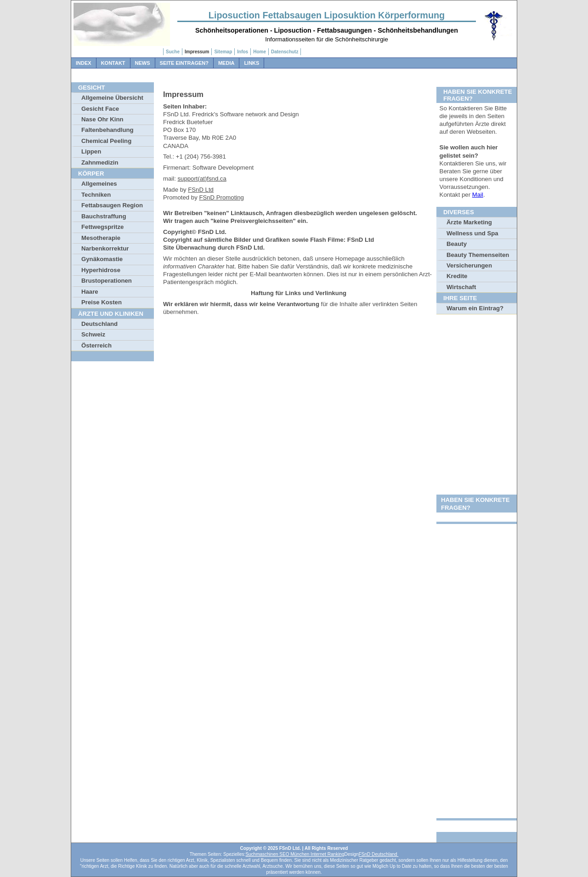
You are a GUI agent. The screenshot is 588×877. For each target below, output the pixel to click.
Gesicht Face (100, 109)
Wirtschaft (461, 287)
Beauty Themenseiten (478, 255)
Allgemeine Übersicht (112, 98)
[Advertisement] (477, 460)
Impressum (197, 52)
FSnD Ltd (201, 190)
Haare (90, 292)
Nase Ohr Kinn (102, 119)
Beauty (457, 244)
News (143, 63)
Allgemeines (99, 184)
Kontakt (113, 63)
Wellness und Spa (472, 233)
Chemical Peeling (106, 141)
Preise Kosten (102, 302)
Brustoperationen (107, 281)
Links (252, 63)
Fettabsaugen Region (112, 205)
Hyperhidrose (101, 270)
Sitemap (223, 52)
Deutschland (99, 324)
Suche (173, 52)
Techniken (96, 195)
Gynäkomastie (102, 259)
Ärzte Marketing (469, 222)
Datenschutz (285, 52)
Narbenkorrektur (105, 248)
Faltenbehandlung (107, 130)
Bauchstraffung (104, 216)
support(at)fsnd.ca (202, 179)
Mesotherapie (101, 238)
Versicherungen (469, 265)
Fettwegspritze (102, 227)
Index (84, 63)
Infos (243, 52)
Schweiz (93, 334)
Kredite (457, 276)
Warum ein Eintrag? (475, 308)
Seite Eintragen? (184, 63)
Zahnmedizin (100, 162)
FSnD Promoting (221, 197)
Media (226, 63)
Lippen (91, 151)
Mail (478, 195)
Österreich (96, 345)
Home (260, 52)
